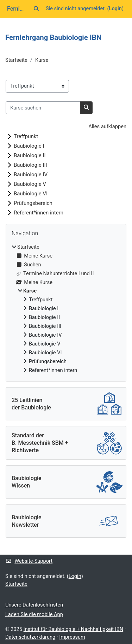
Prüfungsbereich (33, 203)
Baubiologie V (30, 184)
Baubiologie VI (31, 194)
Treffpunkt (26, 136)
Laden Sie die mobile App (34, 614)
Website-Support (29, 561)
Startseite (16, 60)
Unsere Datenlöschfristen (34, 605)
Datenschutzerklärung (30, 637)
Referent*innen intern (39, 213)
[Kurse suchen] (43, 108)
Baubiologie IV (31, 175)
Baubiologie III (30, 165)
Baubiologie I (29, 146)
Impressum (72, 637)
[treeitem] (66, 309)
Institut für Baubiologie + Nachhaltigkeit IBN (74, 629)
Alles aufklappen (107, 126)
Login (115, 8)
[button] (37, 9)
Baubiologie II (30, 155)
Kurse (42, 60)
